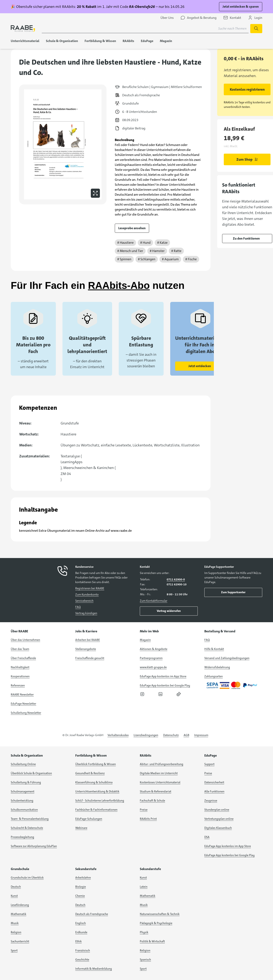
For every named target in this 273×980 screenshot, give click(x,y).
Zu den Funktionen (246, 238)
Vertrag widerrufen (169, 611)
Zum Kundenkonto (87, 594)
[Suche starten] (256, 29)
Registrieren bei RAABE (90, 588)
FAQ (78, 607)
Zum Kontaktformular (154, 601)
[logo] (23, 28)
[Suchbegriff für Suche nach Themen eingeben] (145, 29)
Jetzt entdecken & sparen (241, 7)
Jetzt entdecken (200, 366)
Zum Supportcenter (233, 592)
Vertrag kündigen (86, 613)
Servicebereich (84, 601)
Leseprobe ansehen (132, 228)
